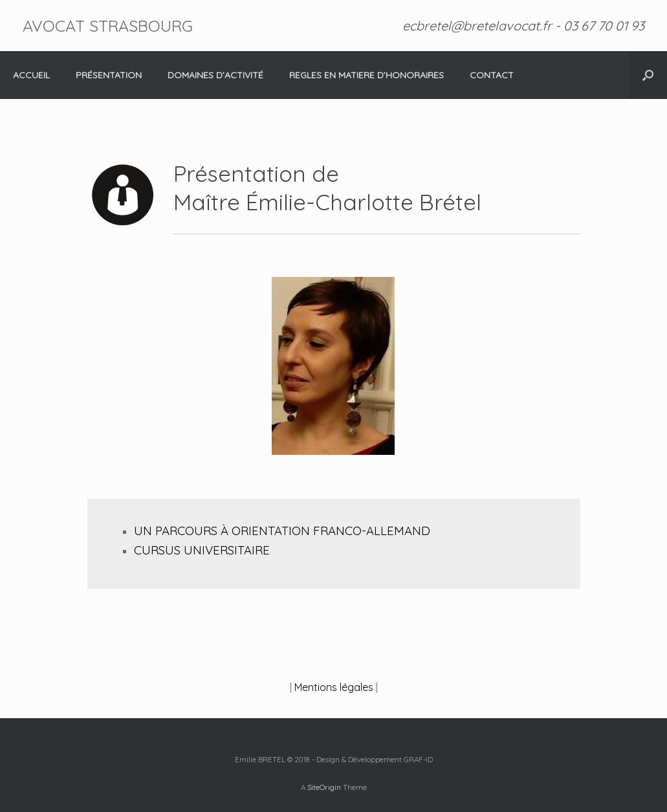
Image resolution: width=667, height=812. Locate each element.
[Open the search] (648, 75)
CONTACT (492, 75)
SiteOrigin (324, 787)
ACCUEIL (31, 75)
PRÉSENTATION (109, 75)
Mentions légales (334, 687)
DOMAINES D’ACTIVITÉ (215, 75)
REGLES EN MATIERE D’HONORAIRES (366, 75)
